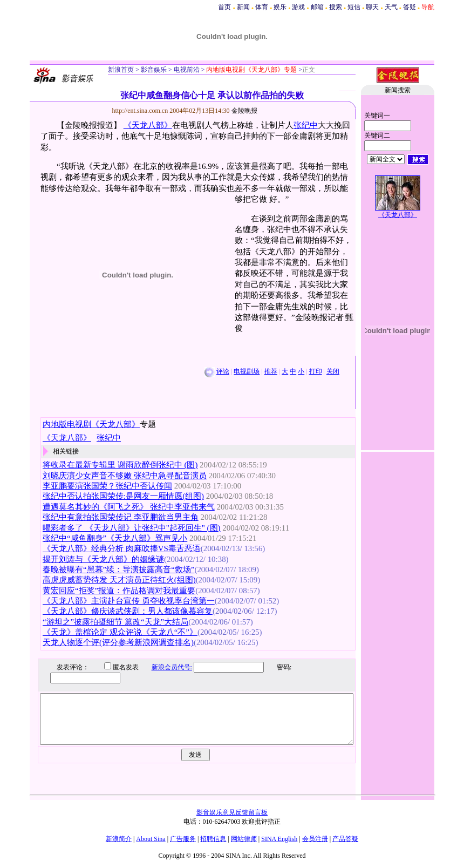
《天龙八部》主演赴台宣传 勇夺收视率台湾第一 (129, 601)
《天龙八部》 (148, 125)
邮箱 (317, 7)
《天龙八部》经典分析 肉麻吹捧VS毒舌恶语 (122, 548)
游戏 (298, 7)
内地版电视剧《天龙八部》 (91, 424)
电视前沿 (186, 70)
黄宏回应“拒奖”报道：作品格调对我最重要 (119, 591)
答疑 (410, 7)
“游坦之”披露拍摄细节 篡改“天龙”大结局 (115, 622)
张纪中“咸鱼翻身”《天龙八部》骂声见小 (115, 538)
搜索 (336, 7)
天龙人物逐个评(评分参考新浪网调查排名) (118, 642)
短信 (354, 7)
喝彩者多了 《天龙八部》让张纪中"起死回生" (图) (132, 528)
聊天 (372, 7)
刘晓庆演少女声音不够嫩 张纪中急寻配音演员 (125, 476)
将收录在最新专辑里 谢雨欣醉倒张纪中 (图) (120, 465)
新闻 (243, 7)
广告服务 (183, 839)
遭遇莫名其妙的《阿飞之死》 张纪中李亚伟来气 (129, 507)
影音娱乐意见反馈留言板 (232, 812)
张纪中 (306, 125)
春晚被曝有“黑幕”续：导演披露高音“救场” (118, 569)
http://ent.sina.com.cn (141, 111)
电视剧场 (247, 371)
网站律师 (244, 839)
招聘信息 (213, 839)
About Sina (151, 839)
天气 (391, 7)
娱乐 (280, 7)
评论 (223, 371)
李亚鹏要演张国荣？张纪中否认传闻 (107, 486)
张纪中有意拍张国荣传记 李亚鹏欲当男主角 (121, 517)
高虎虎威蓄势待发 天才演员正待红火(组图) (119, 580)
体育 (262, 7)
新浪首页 (121, 70)
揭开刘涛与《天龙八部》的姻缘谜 (103, 559)
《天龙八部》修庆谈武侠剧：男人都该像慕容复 (128, 611)
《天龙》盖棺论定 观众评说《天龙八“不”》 (120, 632)
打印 (316, 371)
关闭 (333, 371)
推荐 (271, 371)
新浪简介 (119, 839)
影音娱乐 (154, 70)
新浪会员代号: (164, 667)
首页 (224, 7)
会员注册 (315, 839)
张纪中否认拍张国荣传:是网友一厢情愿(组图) (123, 496)
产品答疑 (345, 839)
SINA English (279, 839)
